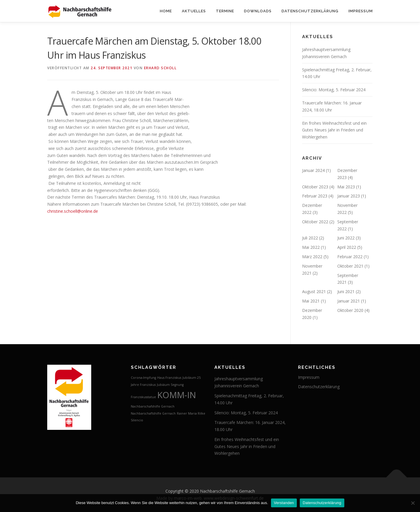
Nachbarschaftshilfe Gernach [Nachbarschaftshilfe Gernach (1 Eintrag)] (153, 413)
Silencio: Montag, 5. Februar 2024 (334, 90)
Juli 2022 (310, 238)
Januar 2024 (313, 170)
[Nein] (413, 503)
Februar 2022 (350, 257)
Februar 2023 (315, 196)
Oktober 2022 (315, 222)
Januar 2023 (349, 196)
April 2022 (347, 247)
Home (166, 11)
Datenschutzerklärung (310, 11)
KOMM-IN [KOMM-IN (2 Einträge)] (177, 395)
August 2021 (314, 292)
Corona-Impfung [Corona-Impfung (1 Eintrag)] (143, 378)
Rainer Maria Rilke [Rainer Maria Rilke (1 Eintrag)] (191, 413)
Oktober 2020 (350, 310)
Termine (225, 11)
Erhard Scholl (160, 68)
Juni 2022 (346, 238)
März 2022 (312, 257)
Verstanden (284, 503)
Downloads (258, 11)
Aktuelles (194, 11)
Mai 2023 (346, 187)
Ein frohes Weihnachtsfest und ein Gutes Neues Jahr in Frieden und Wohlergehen (334, 130)
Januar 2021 (349, 301)
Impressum (361, 11)
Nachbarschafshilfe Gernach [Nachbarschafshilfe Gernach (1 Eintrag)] (153, 406)
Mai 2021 (311, 301)
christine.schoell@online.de (73, 211)
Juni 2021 (346, 292)
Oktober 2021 (350, 266)
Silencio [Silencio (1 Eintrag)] (137, 420)
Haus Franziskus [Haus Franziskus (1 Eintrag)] (169, 378)
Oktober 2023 (315, 187)
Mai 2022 (311, 247)
